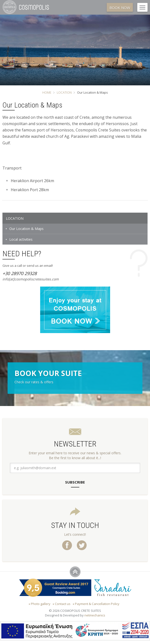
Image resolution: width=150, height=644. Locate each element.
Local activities (21, 239)
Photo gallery (41, 604)
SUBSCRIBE (75, 482)
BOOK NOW (120, 8)
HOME (47, 92)
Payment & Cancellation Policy (97, 604)
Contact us (63, 604)
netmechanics (95, 615)
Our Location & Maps (26, 229)
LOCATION (64, 92)
